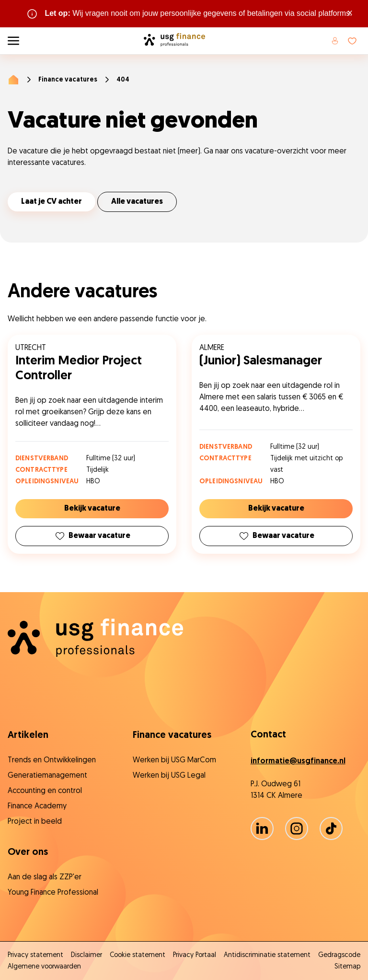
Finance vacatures (68, 80)
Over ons (28, 852)
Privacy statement (35, 955)
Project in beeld (35, 822)
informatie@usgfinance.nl (298, 761)
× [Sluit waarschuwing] (350, 13)
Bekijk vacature (92, 509)
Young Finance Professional (53, 893)
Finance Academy (37, 806)
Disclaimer (86, 955)
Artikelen (28, 735)
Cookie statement (138, 955)
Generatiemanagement (47, 776)
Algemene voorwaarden (44, 967)
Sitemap (347, 967)
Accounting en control (45, 791)
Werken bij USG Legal (169, 776)
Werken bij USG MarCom (174, 760)
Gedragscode (339, 955)
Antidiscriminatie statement (267, 955)
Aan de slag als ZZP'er (45, 877)
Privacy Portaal (195, 955)
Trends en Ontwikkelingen (52, 760)
